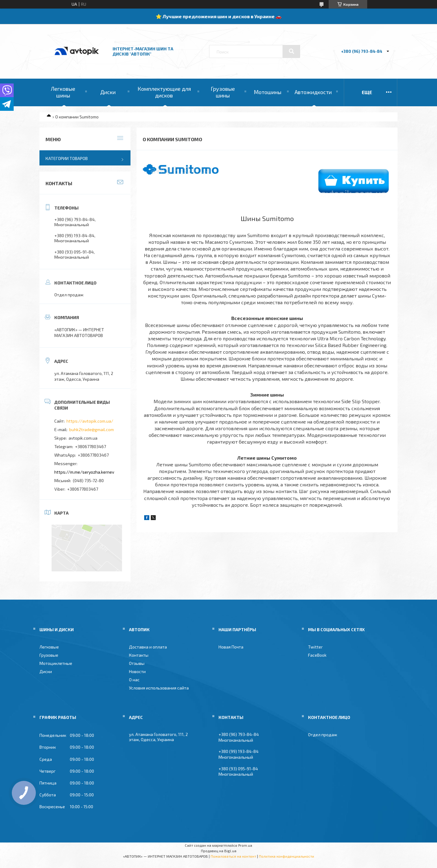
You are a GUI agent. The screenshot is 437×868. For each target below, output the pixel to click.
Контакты (139, 655)
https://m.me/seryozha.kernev (84, 472)
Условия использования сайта (159, 688)
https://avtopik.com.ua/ (90, 421)
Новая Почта (231, 647)
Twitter (315, 647)
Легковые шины (63, 92)
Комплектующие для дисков (164, 92)
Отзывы (137, 663)
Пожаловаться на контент (233, 856)
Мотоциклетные (56, 663)
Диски (108, 92)
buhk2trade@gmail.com (91, 429)
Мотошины (268, 92)
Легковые (49, 647)
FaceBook (317, 655)
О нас (134, 680)
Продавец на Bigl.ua (219, 851)
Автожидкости (313, 92)
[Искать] (291, 51)
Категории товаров (67, 158)
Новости (137, 671)
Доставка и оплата (148, 647)
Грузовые (49, 655)
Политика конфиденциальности (286, 856)
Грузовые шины (223, 92)
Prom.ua (245, 845)
